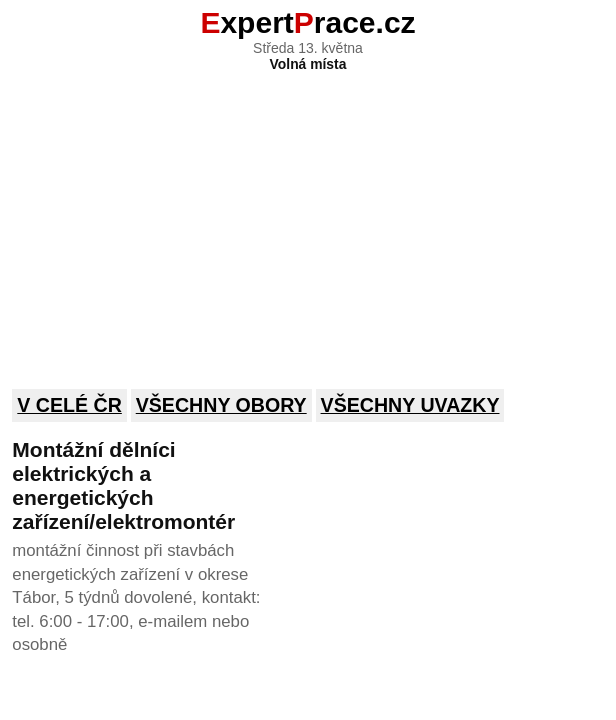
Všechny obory (221, 405)
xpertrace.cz (307, 22)
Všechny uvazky (410, 405)
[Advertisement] (307, 217)
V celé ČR (69, 405)
